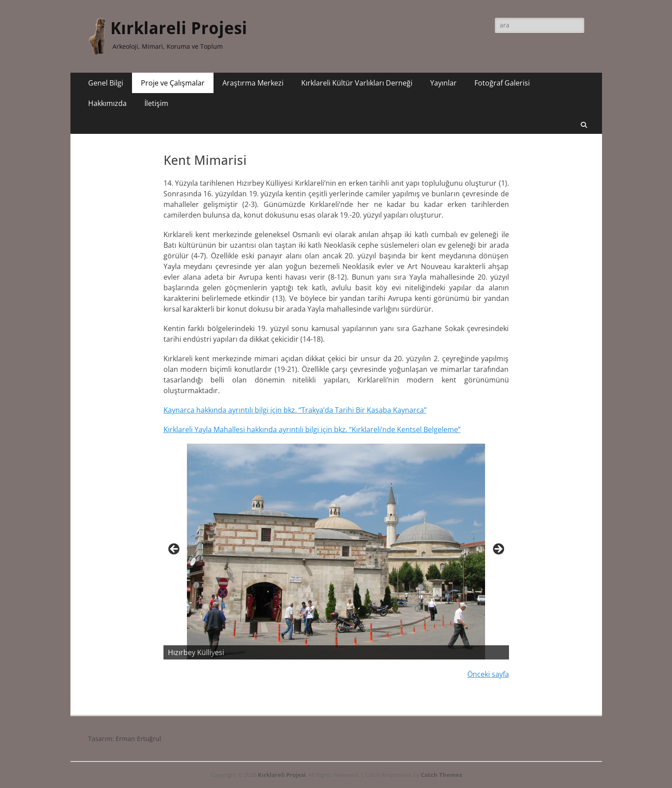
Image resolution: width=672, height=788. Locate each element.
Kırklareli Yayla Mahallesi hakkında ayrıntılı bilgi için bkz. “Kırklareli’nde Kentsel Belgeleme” (312, 429)
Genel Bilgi (106, 83)
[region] (336, 552)
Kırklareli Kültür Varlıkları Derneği (357, 83)
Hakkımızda (107, 103)
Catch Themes (441, 775)
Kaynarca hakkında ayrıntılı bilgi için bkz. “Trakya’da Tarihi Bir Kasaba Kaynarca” (295, 410)
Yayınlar (443, 83)
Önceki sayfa (488, 674)
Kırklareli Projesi (179, 28)
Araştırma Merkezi (253, 83)
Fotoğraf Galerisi (502, 83)
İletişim (156, 103)
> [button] (498, 550)
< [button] (175, 550)
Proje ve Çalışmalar (173, 83)
